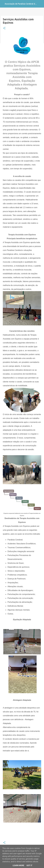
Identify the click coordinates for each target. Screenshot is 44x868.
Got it (29, 865)
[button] (4, 28)
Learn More (18, 865)
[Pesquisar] (41, 4)
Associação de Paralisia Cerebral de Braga (23, 4)
